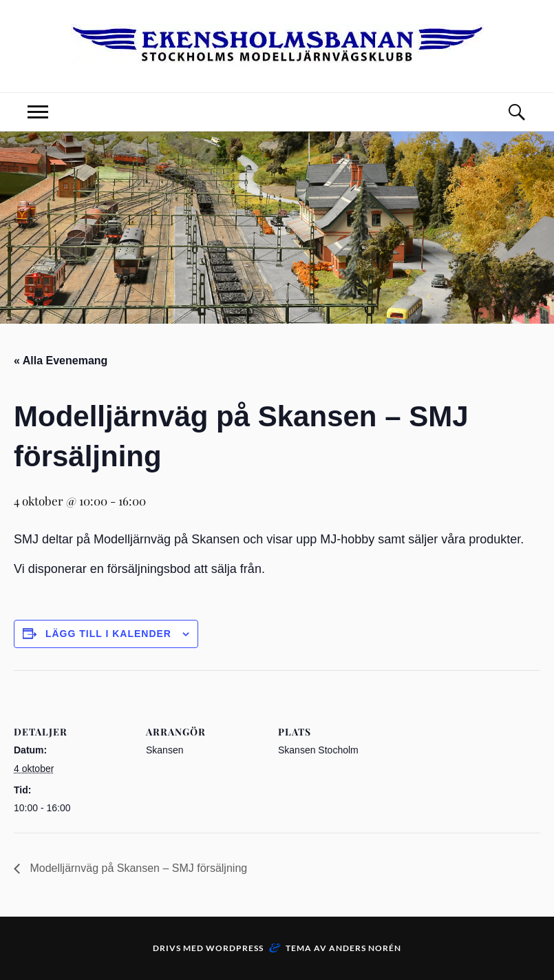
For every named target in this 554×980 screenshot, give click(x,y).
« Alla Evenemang (61, 361)
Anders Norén (365, 948)
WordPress (235, 948)
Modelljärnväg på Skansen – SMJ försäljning (137, 868)
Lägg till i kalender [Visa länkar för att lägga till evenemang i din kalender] (108, 634)
